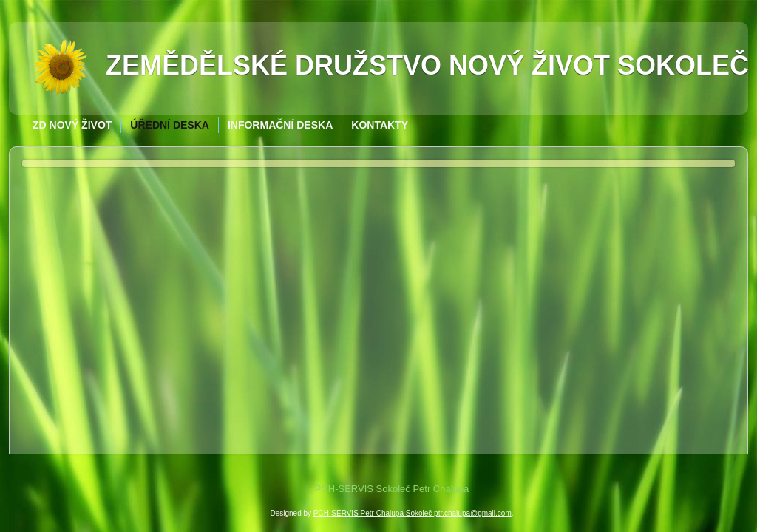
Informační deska (280, 125)
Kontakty (380, 125)
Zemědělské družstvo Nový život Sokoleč (427, 65)
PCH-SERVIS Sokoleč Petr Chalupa (392, 489)
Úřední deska (170, 125)
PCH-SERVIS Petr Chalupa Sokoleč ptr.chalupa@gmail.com (413, 513)
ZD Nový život (72, 125)
